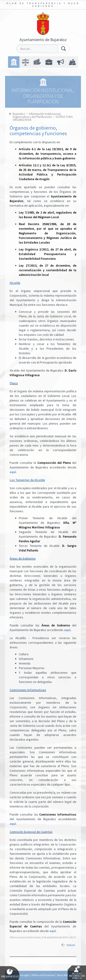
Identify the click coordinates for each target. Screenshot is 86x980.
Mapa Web (63, 975)
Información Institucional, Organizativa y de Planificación (37, 115)
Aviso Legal (23, 975)
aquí (13, 472)
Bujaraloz (19, 114)
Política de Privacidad (43, 975)
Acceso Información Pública (77, 973)
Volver (71, 945)
